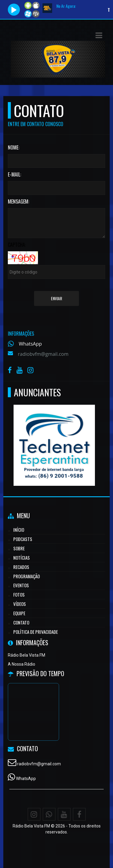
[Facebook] (79, 814)
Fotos (19, 594)
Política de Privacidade (36, 632)
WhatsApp (30, 344)
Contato (21, 622)
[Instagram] (34, 814)
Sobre (19, 548)
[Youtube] (64, 814)
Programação (27, 576)
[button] (99, 35)
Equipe (19, 613)
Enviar (56, 298)
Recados (21, 567)
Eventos (21, 585)
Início (19, 530)
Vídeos (20, 604)
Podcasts (23, 539)
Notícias (22, 558)
